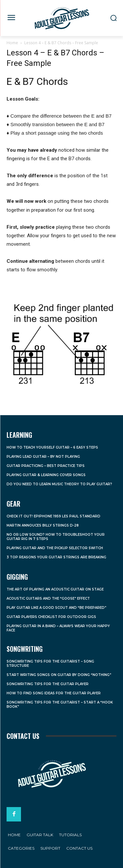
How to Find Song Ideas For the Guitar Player (54, 693)
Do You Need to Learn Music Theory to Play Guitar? (59, 484)
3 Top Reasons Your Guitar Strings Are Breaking (56, 557)
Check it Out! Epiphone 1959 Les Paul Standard (53, 516)
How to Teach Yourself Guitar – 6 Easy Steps (52, 447)
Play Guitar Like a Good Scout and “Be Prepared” (56, 608)
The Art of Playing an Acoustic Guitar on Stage (55, 589)
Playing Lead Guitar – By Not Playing (43, 457)
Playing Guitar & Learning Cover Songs (46, 475)
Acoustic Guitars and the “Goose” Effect (48, 598)
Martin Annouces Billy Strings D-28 (43, 525)
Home (12, 43)
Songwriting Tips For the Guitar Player (48, 684)
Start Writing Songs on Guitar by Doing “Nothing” (59, 675)
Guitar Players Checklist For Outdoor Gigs (51, 617)
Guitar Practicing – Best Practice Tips (46, 466)
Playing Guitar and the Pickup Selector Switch (55, 548)
